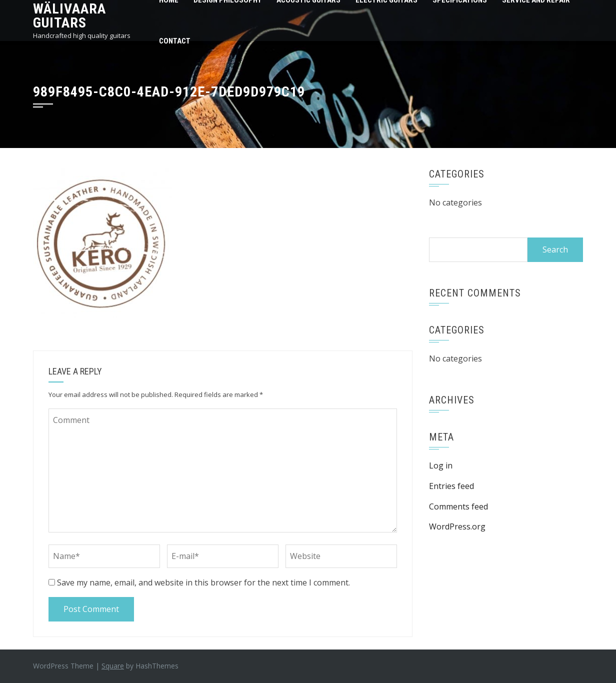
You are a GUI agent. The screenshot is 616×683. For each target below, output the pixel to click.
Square (113, 666)
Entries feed (451, 486)
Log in (441, 465)
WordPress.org (457, 526)
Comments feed (458, 506)
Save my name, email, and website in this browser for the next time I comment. (203, 582)
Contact (175, 41)
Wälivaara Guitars (69, 16)
